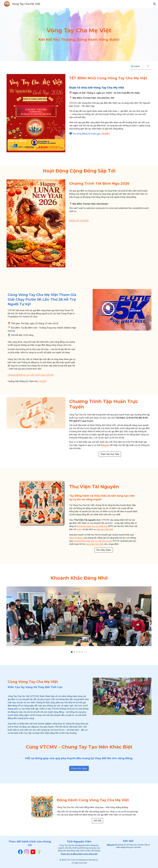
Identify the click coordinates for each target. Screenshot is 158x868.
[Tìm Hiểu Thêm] (104, 550)
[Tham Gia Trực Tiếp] (110, 454)
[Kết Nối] (97, 821)
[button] (155, 4)
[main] (79, 30)
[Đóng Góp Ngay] (79, 768)
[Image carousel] (79, 620)
